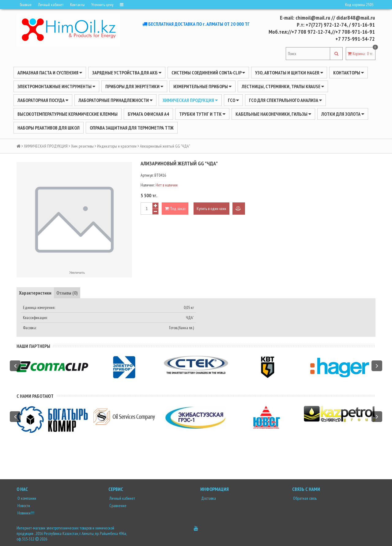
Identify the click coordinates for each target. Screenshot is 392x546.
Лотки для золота (343, 114)
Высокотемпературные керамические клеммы (68, 114)
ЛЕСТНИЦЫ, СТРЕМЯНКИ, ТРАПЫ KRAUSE (283, 86)
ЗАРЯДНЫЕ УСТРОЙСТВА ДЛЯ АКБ (127, 73)
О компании (26, 498)
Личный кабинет (51, 5)
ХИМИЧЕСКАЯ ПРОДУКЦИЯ (190, 100)
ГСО (233, 100)
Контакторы (349, 73)
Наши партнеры (33, 346)
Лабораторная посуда (43, 100)
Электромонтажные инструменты (56, 86)
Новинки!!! (25, 513)
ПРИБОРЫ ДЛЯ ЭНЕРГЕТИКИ (134, 86)
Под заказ (175, 209)
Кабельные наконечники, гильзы (273, 114)
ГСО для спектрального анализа (285, 100)
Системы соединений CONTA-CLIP (208, 73)
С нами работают (35, 396)
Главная (26, 5)
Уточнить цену (102, 5)
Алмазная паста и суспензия (50, 73)
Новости (23, 506)
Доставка (208, 498)
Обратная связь (304, 498)
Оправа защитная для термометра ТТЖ (132, 128)
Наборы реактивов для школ (49, 128)
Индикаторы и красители (117, 146)
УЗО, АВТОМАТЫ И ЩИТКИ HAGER (289, 73)
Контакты (77, 5)
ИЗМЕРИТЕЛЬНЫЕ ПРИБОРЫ (202, 86)
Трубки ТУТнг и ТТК (202, 114)
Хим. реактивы (82, 146)
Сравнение (117, 506)
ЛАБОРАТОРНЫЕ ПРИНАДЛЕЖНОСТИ (115, 100)
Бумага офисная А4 (148, 114)
